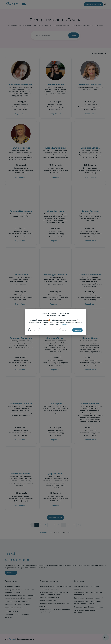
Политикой (64, 324)
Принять (77, 330)
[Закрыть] (82, 312)
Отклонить (34, 330)
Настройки (65, 330)
